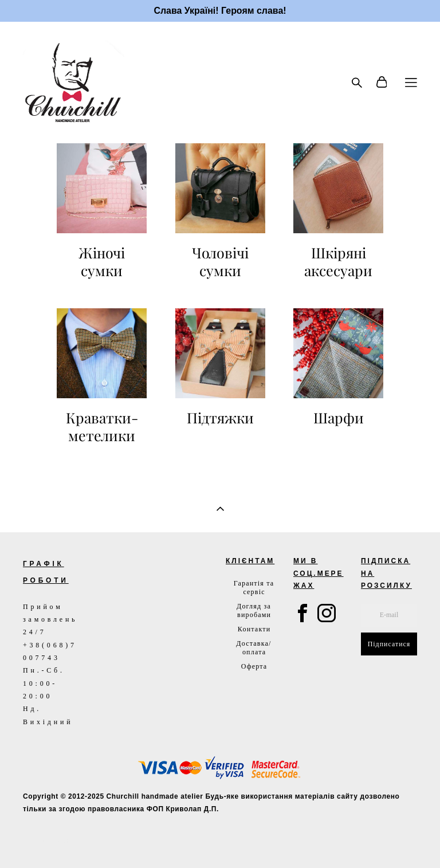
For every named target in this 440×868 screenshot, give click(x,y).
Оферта (254, 666)
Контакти (254, 629)
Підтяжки (220, 418)
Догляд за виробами (254, 610)
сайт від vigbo (47, 841)
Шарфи (339, 418)
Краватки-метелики (102, 427)
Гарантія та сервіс (254, 588)
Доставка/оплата (254, 648)
